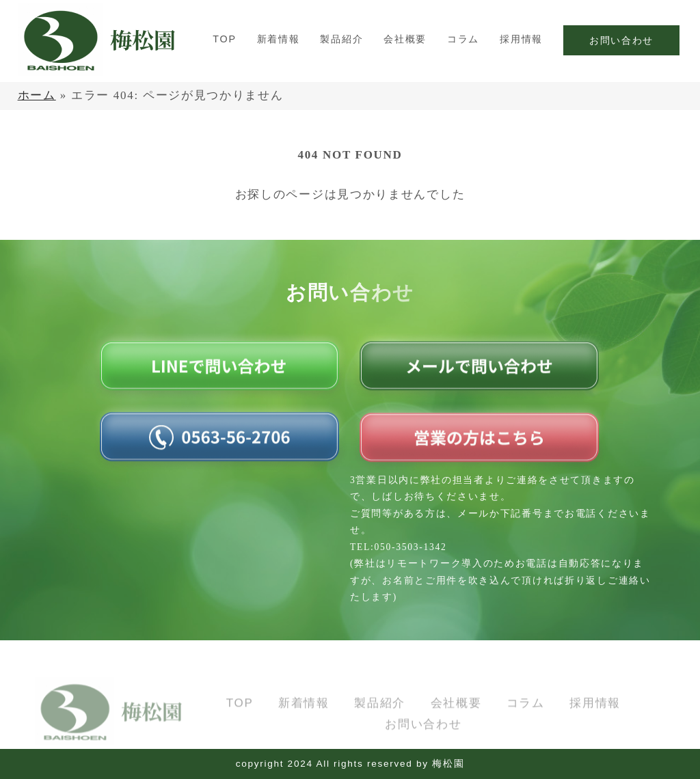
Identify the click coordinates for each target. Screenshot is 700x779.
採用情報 (521, 39)
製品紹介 (341, 39)
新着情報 (279, 39)
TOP (224, 39)
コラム (463, 39)
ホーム (37, 95)
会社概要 (405, 39)
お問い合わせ (621, 40)
